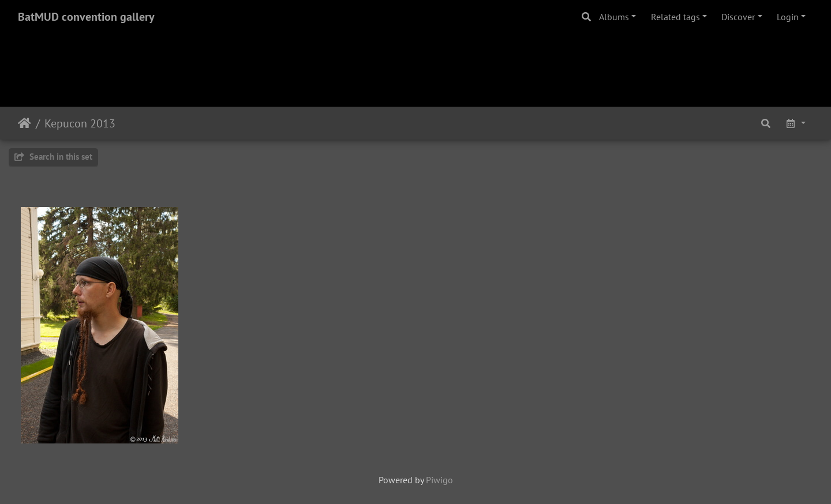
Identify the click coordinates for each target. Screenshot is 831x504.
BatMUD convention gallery (86, 17)
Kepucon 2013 (80, 123)
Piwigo (439, 480)
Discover (738, 17)
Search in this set (53, 157)
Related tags (675, 17)
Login (788, 17)
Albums (614, 17)
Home (25, 123)
